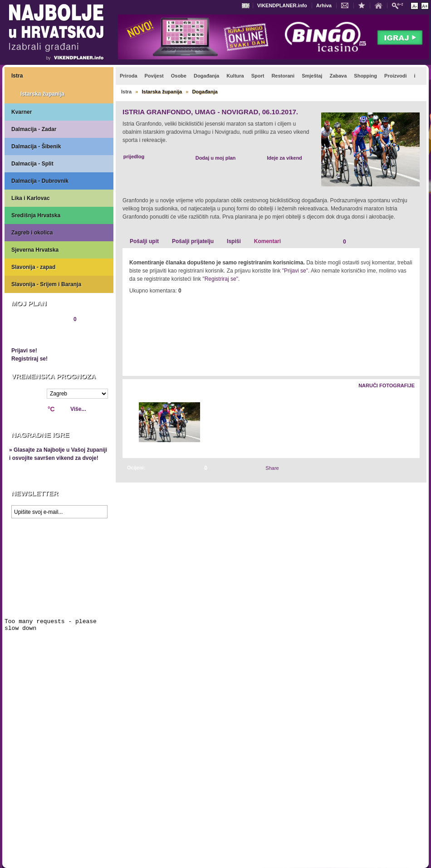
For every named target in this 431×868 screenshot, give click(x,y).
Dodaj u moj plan (216, 158)
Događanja (205, 92)
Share (272, 468)
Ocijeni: (136, 468)
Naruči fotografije (387, 385)
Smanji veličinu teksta (414, 6)
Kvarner (22, 112)
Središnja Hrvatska (36, 215)
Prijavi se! (24, 351)
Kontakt (347, 5)
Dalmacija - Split (32, 164)
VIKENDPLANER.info (282, 5)
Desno (409, 423)
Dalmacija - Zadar (34, 129)
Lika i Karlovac (31, 198)
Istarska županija (42, 94)
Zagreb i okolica (32, 233)
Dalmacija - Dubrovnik (40, 181)
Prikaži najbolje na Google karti (59, 577)
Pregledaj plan (39, 335)
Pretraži (400, 5)
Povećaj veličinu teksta (425, 6)
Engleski (247, 6)
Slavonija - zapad (33, 267)
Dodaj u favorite (364, 5)
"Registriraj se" (220, 279)
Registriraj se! (29, 359)
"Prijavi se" (295, 271)
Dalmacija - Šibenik (36, 146)
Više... (78, 409)
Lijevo (130, 423)
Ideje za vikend (284, 158)
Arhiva (324, 5)
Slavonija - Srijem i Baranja (46, 284)
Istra (17, 76)
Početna (381, 5)
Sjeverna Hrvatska (35, 250)
